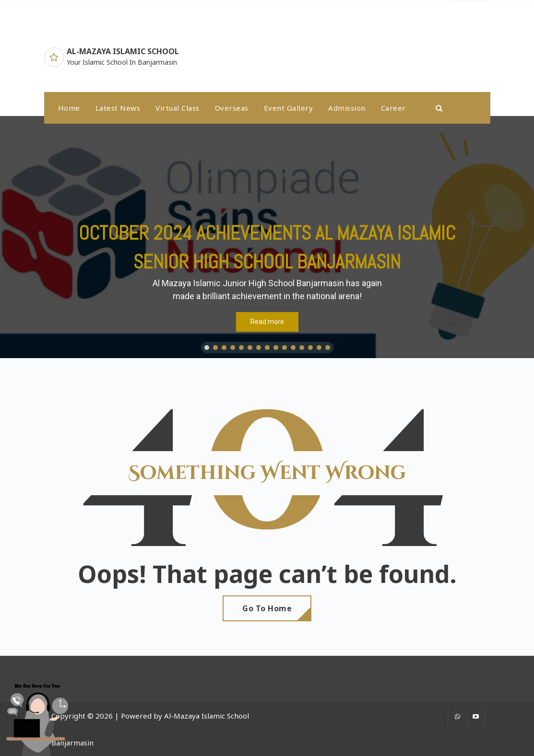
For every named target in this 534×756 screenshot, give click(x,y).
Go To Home (267, 608)
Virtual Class (178, 108)
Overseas (232, 108)
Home (69, 108)
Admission (347, 108)
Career (393, 108)
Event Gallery (289, 108)
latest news (118, 108)
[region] (267, 237)
